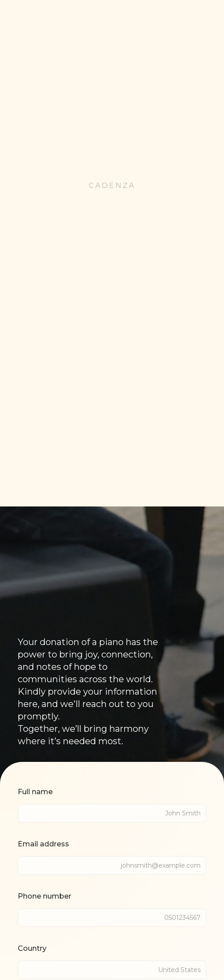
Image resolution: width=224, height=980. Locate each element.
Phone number (44, 896)
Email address (43, 844)
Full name (35, 792)
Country (32, 948)
